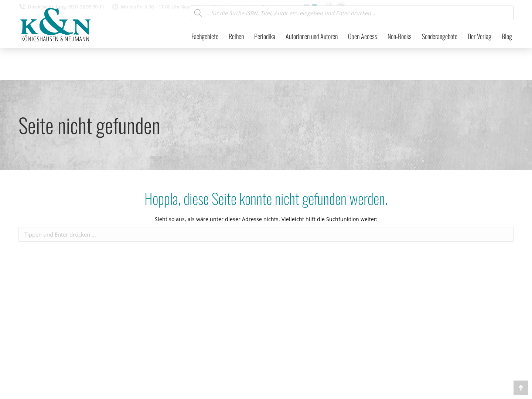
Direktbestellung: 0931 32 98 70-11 (61, 7)
